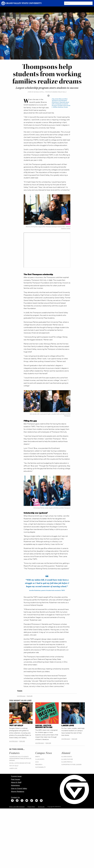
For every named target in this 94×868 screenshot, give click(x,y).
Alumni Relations (18, 791)
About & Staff (16, 782)
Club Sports (40, 759)
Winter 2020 (21, 696)
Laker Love (68, 726)
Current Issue (16, 776)
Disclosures (41, 807)
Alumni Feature (67, 759)
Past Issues (16, 779)
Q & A (37, 762)
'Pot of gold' (16, 726)
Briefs (38, 757)
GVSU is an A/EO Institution (17, 807)
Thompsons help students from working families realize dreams (20, 759)
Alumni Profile (67, 762)
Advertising (15, 785)
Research (39, 765)
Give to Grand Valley (19, 788)
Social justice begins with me (44, 727)
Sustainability (41, 767)
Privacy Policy (31, 807)
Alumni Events (67, 757)
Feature (30, 696)
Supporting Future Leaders (71, 765)
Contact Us (15, 797)
